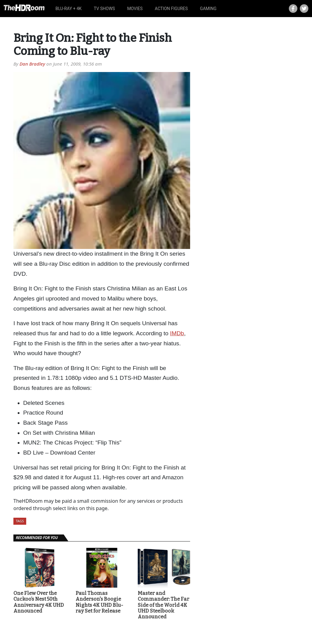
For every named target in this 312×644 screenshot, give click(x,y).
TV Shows (105, 9)
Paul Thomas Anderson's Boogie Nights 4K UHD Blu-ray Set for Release (99, 602)
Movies (135, 9)
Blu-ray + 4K (69, 9)
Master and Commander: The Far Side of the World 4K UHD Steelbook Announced (163, 605)
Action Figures (171, 9)
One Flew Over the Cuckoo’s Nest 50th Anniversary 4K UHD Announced (39, 602)
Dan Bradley (32, 64)
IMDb (177, 333)
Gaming (208, 9)
